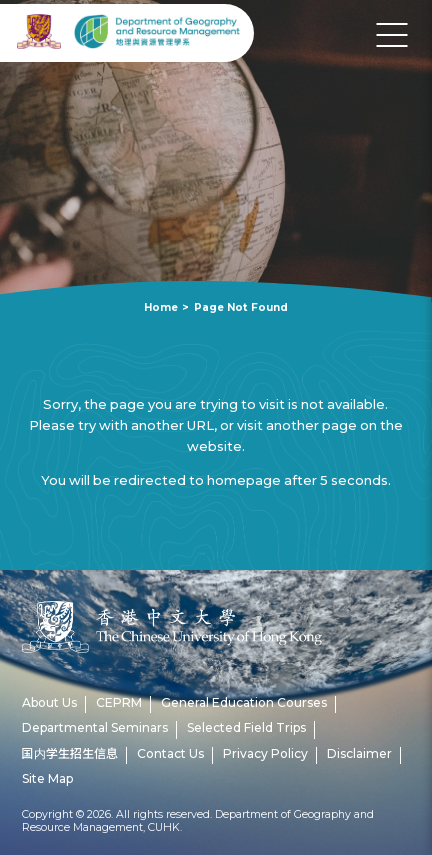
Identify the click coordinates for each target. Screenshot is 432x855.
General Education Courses (244, 702)
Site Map (47, 778)
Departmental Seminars (95, 727)
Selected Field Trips (246, 727)
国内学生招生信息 (70, 753)
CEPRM (119, 702)
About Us (49, 702)
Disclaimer (359, 753)
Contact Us (170, 753)
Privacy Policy (265, 753)
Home (161, 307)
